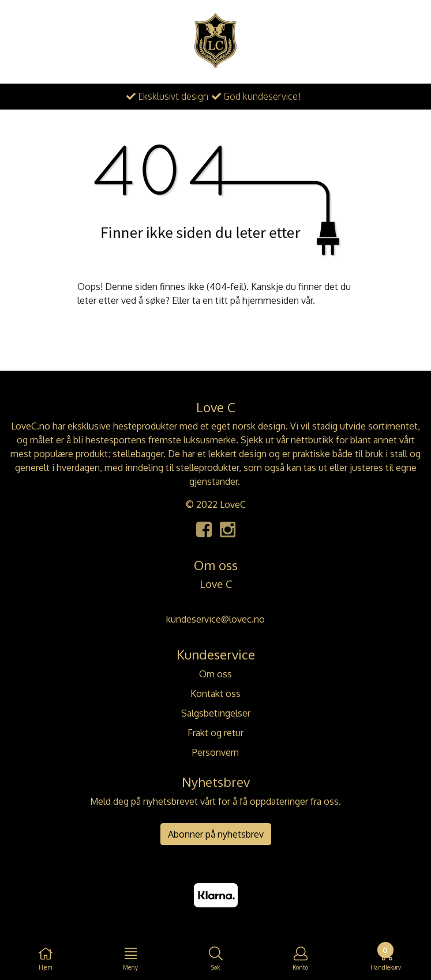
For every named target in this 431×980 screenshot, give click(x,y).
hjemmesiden (271, 300)
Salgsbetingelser (216, 713)
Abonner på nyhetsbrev (216, 834)
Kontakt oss (215, 693)
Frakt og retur (215, 733)
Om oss (215, 674)
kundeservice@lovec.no (215, 619)
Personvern (215, 752)
